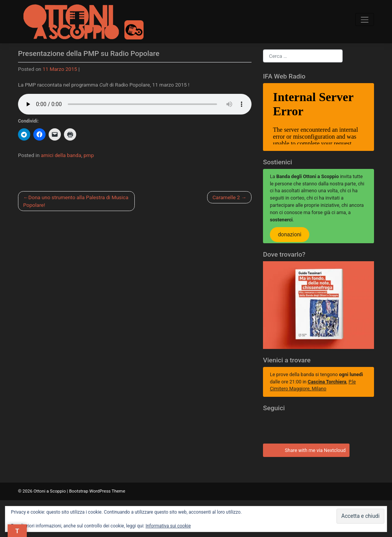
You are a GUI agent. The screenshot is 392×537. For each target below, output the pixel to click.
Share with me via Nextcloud (305, 449)
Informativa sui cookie (168, 526)
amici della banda (61, 155)
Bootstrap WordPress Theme (97, 491)
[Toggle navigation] (365, 20)
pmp (89, 155)
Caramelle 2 (226, 197)
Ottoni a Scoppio (49, 491)
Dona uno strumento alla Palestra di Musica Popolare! (76, 201)
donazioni (290, 235)
